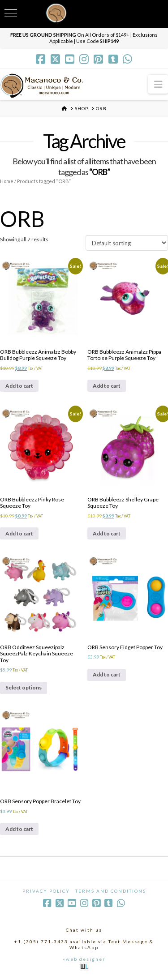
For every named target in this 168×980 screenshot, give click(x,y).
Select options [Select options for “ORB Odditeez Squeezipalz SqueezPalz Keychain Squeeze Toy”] (24, 687)
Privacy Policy (46, 891)
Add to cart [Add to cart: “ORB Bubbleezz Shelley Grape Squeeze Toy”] (107, 533)
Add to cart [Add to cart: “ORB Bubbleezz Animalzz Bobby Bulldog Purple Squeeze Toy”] (19, 386)
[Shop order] (127, 243)
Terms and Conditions (111, 891)
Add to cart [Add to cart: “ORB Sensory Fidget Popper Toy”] (107, 674)
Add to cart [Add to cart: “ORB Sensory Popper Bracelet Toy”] (19, 829)
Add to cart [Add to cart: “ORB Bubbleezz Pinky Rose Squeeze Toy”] (19, 533)
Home (7, 181)
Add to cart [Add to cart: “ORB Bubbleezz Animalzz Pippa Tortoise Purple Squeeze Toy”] (107, 386)
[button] (158, 84)
